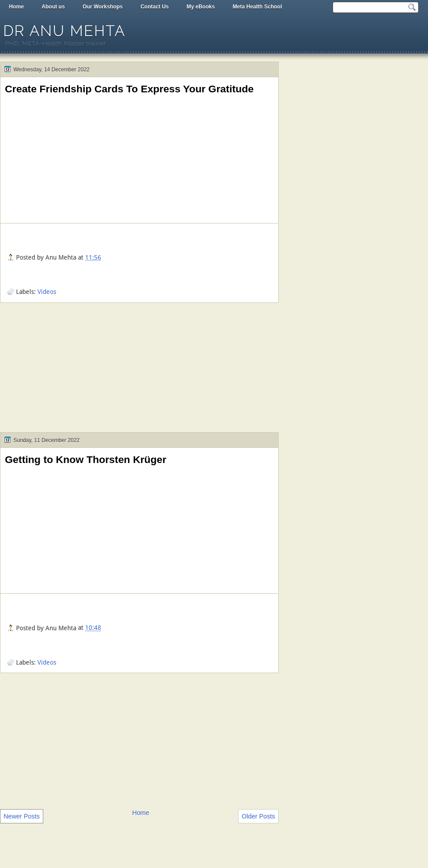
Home (16, 7)
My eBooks (200, 7)
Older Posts (258, 816)
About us (53, 7)
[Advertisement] (139, 370)
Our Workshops (103, 7)
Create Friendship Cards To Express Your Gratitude (129, 89)
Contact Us (154, 7)
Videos (47, 292)
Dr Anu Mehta (64, 31)
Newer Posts (22, 816)
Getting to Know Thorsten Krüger (86, 459)
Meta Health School (257, 7)
